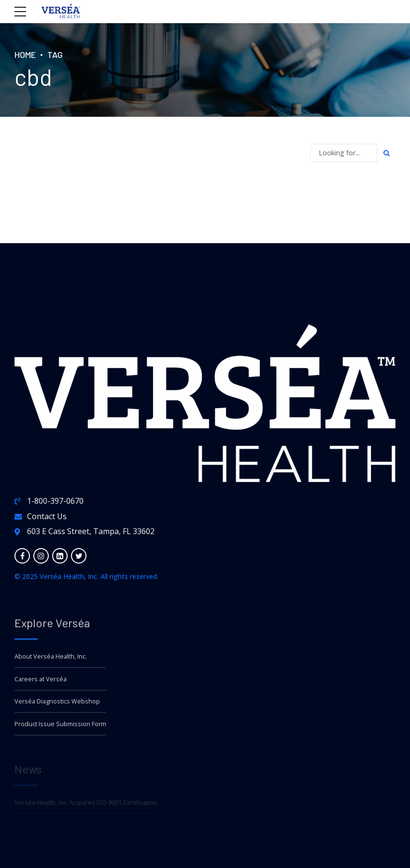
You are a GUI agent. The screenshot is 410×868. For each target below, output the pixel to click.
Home (25, 55)
